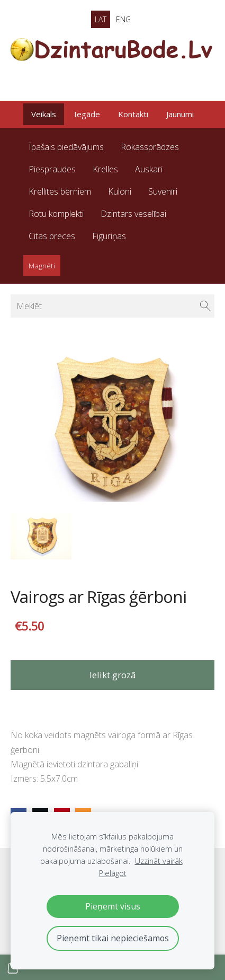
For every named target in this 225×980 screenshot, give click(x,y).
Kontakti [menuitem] (133, 114)
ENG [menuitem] (123, 19)
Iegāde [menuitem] (87, 114)
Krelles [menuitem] (105, 169)
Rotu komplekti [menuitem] (56, 214)
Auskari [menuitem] (149, 169)
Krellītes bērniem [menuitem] (60, 191)
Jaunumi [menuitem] (180, 114)
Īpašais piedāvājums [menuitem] (66, 147)
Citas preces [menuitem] (52, 236)
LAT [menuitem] (101, 19)
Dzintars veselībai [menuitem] (133, 214)
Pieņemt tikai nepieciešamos (113, 938)
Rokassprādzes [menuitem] (150, 147)
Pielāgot (113, 873)
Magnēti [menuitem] (42, 265)
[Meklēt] (112, 306)
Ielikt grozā (113, 675)
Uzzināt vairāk (159, 861)
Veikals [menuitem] (44, 114)
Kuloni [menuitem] (120, 191)
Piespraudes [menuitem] (52, 169)
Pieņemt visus (113, 906)
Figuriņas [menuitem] (109, 236)
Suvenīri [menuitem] (163, 191)
